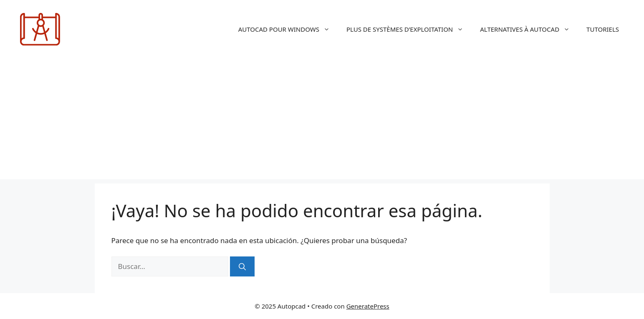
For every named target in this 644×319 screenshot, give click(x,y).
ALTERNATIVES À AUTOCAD (529, 29)
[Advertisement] (322, 121)
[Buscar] (242, 266)
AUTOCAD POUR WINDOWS (288, 29)
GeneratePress (368, 306)
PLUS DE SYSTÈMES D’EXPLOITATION (409, 29)
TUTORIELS (603, 29)
